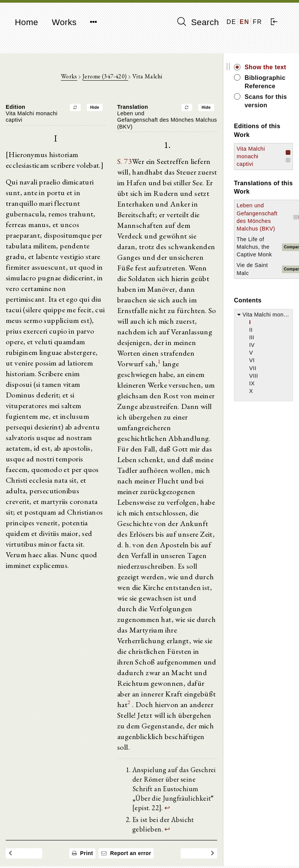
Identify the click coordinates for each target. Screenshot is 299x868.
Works (64, 22)
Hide (95, 107)
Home (26, 22)
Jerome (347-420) (105, 76)
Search (198, 22)
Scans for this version (266, 101)
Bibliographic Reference (265, 82)
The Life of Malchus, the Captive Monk (254, 247)
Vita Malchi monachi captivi (251, 156)
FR (257, 22)
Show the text (265, 67)
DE (231, 22)
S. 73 (125, 161)
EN (244, 22)
